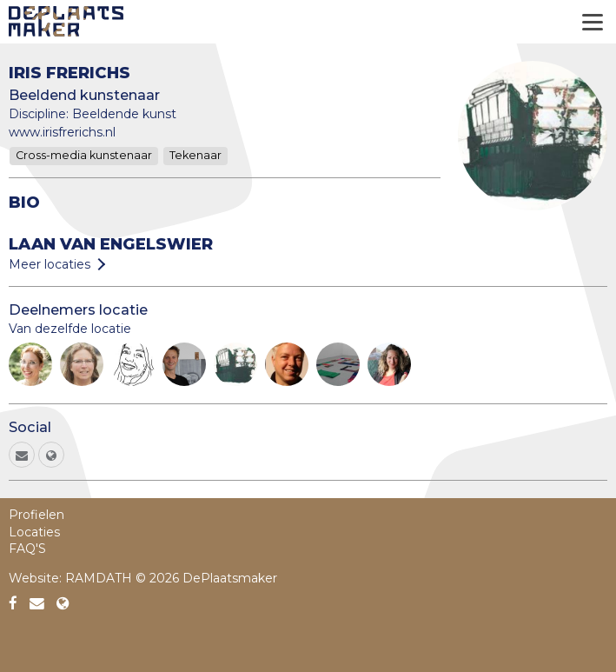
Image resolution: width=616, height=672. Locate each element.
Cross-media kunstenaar (84, 155)
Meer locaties (50, 264)
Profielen (36, 515)
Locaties (34, 532)
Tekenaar (195, 155)
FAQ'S (27, 549)
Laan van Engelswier (111, 244)
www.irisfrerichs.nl (62, 132)
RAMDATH (99, 578)
